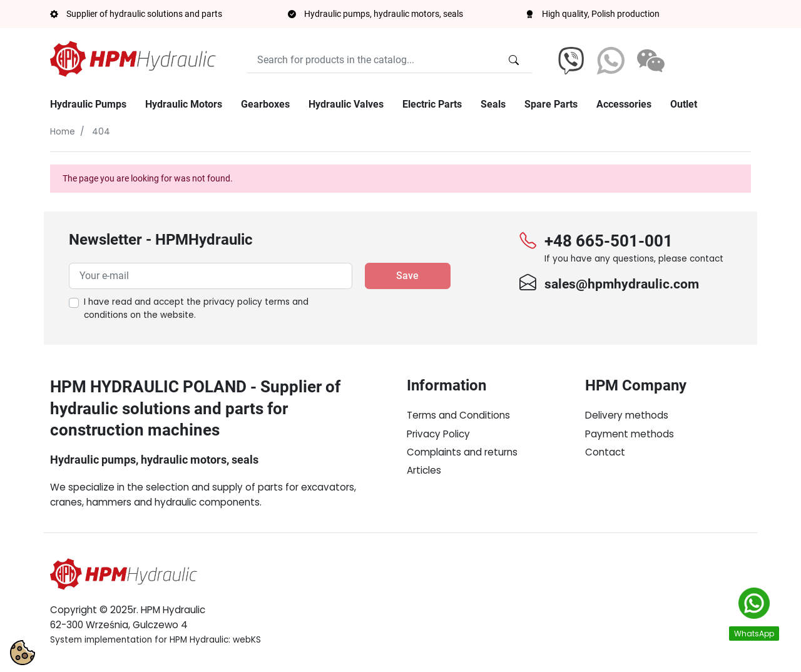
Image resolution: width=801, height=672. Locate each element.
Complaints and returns (462, 452)
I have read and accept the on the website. (196, 309)
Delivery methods (627, 415)
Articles (424, 470)
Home (63, 132)
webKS (247, 640)
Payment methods (630, 434)
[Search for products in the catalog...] (514, 60)
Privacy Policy (438, 434)
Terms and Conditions (458, 415)
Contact (605, 452)
